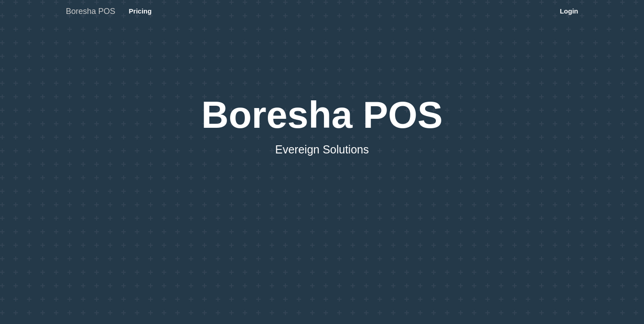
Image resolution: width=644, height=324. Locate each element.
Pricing (140, 11)
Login (569, 11)
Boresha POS (91, 11)
